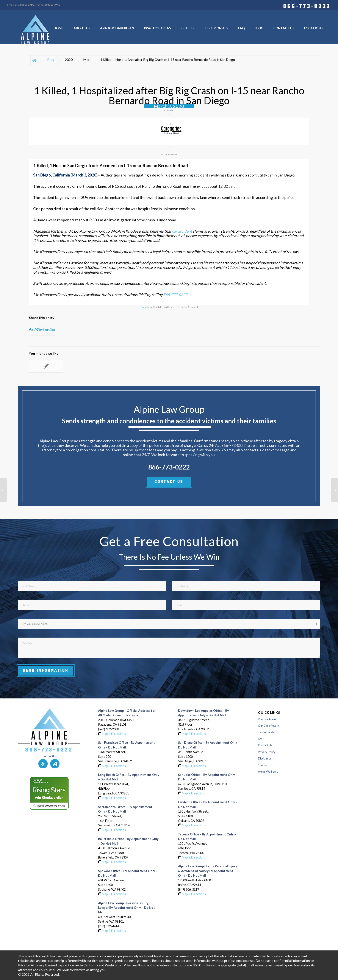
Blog (51, 59)
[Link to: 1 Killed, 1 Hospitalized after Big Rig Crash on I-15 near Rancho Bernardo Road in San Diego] (46, 366)
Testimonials (266, 732)
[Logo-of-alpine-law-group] (35, 30)
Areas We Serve (268, 772)
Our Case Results (269, 726)
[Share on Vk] (46, 330)
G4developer (171, 154)
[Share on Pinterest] (38, 330)
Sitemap (263, 765)
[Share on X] (32, 330)
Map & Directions (114, 734)
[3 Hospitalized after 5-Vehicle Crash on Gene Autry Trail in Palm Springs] (335, 490)
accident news (171, 133)
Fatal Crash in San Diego (160, 307)
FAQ (261, 739)
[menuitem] (306, 6)
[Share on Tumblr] (43, 330)
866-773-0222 (307, 6)
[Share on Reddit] (50, 330)
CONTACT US (169, 482)
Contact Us (265, 745)
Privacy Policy (267, 752)
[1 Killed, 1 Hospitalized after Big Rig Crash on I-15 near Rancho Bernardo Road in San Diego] (3, 490)
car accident (182, 231)
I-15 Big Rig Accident (186, 307)
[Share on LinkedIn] (41, 330)
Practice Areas (267, 719)
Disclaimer (265, 758)
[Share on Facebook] (30, 330)
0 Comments (169, 110)
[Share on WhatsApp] (35, 330)
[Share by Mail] (54, 330)
